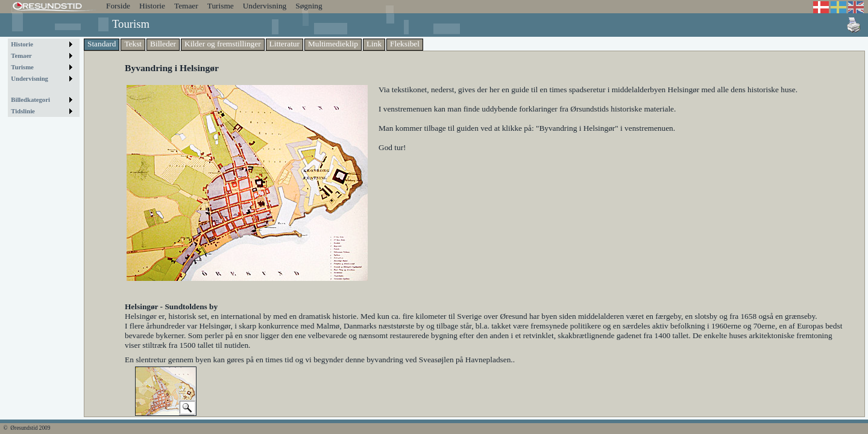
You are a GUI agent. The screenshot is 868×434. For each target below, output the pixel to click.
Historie (152, 6)
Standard (102, 44)
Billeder (163, 44)
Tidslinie (23, 111)
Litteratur (285, 44)
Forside (118, 6)
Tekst (133, 44)
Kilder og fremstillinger (223, 44)
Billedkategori (30, 100)
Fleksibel (405, 44)
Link (374, 44)
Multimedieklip (333, 44)
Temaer (186, 6)
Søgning (309, 6)
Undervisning (265, 6)
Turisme (221, 6)
